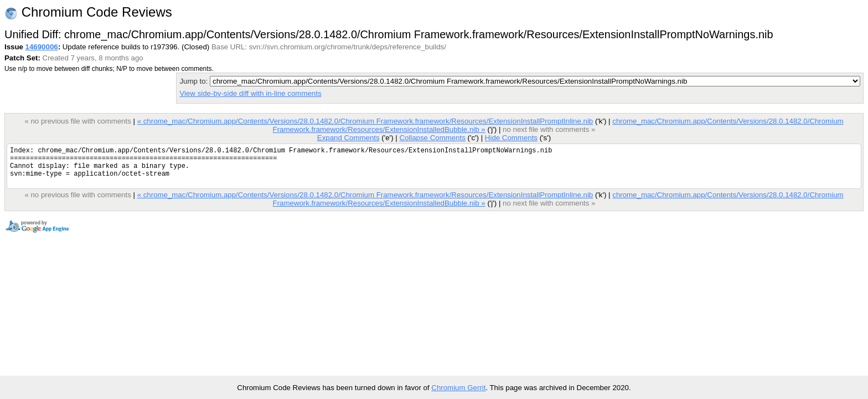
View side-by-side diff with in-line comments (250, 93)
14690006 (42, 47)
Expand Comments (348, 138)
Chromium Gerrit (458, 388)
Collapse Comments (432, 138)
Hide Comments (511, 138)
